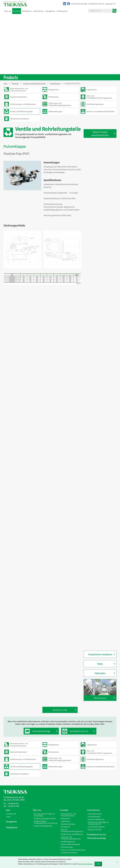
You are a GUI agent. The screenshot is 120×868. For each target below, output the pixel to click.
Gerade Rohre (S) (95, 153)
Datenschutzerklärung (85, 864)
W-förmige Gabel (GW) (97, 227)
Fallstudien (100, 673)
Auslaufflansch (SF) (96, 304)
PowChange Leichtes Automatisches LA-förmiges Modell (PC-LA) (99, 461)
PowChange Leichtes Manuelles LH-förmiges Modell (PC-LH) (101, 470)
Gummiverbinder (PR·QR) (98, 562)
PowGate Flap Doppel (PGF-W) (100, 622)
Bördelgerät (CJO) (95, 348)
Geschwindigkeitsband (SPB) (100, 193)
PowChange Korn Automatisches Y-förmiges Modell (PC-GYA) (101, 509)
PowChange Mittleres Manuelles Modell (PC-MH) (101, 494)
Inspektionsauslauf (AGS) (98, 291)
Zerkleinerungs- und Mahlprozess (72, 834)
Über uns (8, 11)
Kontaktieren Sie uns (96, 4)
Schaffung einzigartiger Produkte (45, 818)
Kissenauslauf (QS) (96, 279)
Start (8, 810)
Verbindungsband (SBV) (98, 188)
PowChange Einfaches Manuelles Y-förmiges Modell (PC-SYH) (101, 452)
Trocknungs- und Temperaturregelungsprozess (71, 838)
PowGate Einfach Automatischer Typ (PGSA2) (101, 322)
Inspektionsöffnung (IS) (98, 232)
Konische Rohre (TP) (96, 158)
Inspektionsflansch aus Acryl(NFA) (102, 571)
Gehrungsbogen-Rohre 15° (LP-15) (102, 173)
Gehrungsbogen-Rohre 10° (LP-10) (102, 168)
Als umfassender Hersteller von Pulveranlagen (44, 815)
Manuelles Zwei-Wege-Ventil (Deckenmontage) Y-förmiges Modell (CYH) (100, 410)
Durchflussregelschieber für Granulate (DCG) (99, 310)
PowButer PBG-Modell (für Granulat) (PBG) (98, 642)
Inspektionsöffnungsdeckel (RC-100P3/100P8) (101, 258)
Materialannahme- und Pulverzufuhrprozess (68, 815)
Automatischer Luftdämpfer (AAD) (102, 333)
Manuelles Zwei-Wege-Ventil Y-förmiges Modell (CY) (100, 401)
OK (98, 864)
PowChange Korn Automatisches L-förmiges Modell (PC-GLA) (101, 502)
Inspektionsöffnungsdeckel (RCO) (101, 252)
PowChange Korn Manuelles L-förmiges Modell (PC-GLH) (100, 524)
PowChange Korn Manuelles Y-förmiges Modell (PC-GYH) (100, 517)
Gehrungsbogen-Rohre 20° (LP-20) (102, 178)
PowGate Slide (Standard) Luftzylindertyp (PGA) (98, 584)
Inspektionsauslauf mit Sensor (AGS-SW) (100, 285)
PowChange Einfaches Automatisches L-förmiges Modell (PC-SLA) (101, 426)
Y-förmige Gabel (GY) (96, 222)
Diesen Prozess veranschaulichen (100, 133)
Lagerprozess (65, 821)
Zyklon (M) (92, 537)
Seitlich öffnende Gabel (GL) (99, 217)
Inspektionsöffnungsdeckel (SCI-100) (101, 273)
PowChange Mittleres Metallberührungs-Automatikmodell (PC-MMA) (99, 478)
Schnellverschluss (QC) (97, 557)
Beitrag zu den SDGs (95, 829)
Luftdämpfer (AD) (95, 328)
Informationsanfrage (79, 4)
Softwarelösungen (67, 847)
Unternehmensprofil (95, 814)
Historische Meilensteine (96, 819)
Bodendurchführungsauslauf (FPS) (100, 298)
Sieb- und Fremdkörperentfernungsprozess (72, 830)
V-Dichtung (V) (94, 202)
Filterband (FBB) (95, 212)
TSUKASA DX (27, 11)
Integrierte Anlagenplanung (43, 826)
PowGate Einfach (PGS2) (98, 316)
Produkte (17, 11)
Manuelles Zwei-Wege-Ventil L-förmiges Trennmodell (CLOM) (100, 362)
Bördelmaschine (95, 343)
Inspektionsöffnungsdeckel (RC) (101, 247)
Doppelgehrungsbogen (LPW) (100, 163)
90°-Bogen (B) (94, 547)
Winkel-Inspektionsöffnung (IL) (100, 237)
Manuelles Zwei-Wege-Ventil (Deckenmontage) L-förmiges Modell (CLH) (100, 378)
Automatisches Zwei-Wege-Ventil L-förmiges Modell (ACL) (101, 354)
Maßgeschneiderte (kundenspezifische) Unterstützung (46, 822)
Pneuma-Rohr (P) (95, 542)
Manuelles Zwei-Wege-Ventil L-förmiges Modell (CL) (100, 369)
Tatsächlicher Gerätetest (100, 654)
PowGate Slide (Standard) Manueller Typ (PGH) (98, 599)
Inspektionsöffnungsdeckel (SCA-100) (101, 265)
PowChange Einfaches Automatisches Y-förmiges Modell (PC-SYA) (101, 444)
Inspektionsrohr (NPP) (97, 567)
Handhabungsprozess (68, 841)
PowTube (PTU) (94, 338)
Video (100, 664)
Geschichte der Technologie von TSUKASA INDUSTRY (98, 823)
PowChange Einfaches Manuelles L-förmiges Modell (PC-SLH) (101, 435)
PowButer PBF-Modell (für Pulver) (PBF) (101, 635)
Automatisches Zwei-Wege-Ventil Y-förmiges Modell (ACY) (101, 386)
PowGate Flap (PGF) (96, 617)
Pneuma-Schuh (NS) (96, 552)
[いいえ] (117, 862)
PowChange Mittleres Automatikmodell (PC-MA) (98, 487)
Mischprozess (65, 827)
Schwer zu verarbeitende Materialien (73, 850)
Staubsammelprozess (68, 824)
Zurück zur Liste (60, 710)
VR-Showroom (62, 11)
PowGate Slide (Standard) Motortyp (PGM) (98, 592)
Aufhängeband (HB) (96, 207)
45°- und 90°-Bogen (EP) (98, 183)
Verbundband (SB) (96, 197)
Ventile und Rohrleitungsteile (71, 844)
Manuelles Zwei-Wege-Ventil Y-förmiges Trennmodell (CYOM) (100, 394)
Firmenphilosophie (94, 817)
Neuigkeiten (50, 11)
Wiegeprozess (66, 818)
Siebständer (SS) (95, 242)
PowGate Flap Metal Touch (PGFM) (102, 612)
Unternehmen (38, 11)
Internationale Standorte (96, 827)
